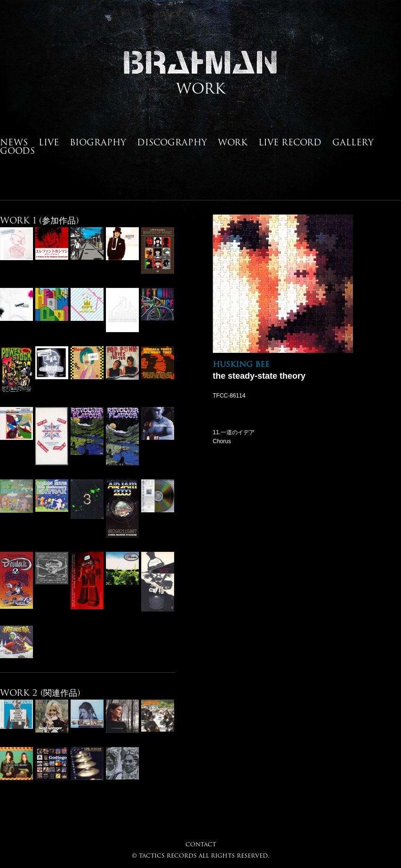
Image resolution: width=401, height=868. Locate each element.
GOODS (17, 151)
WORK (233, 142)
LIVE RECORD (290, 142)
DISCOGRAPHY (172, 142)
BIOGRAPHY (98, 142)
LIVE (49, 142)
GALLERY (353, 142)
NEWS (14, 142)
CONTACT (201, 844)
